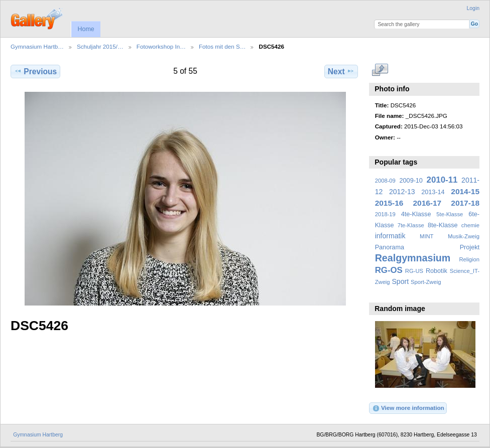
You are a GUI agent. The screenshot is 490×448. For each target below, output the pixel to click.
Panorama (390, 247)
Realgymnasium (413, 258)
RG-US (414, 271)
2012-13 (402, 192)
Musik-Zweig (464, 236)
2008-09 (385, 181)
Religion (469, 259)
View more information (408, 408)
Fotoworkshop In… (161, 46)
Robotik (437, 271)
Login (473, 8)
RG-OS (389, 270)
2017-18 (465, 203)
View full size (380, 70)
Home (86, 29)
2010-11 (442, 180)
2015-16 (389, 203)
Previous (35, 71)
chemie (470, 225)
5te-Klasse (450, 214)
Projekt (470, 247)
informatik (390, 236)
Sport (401, 281)
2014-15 (465, 191)
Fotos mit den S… (222, 46)
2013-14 (433, 192)
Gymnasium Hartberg (38, 435)
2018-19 (385, 214)
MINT (426, 236)
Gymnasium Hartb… (37, 46)
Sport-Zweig (426, 282)
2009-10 (411, 181)
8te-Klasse (443, 225)
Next (341, 71)
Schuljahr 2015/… (100, 46)
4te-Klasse (416, 214)
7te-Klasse (411, 225)
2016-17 (427, 203)
